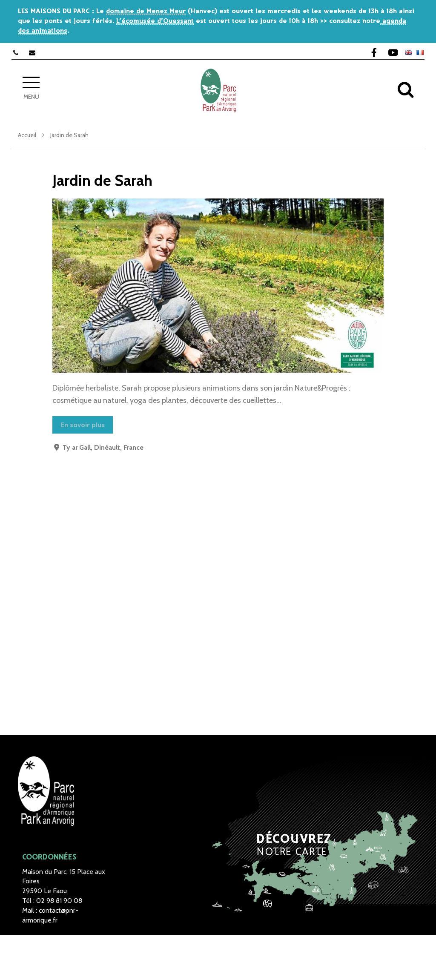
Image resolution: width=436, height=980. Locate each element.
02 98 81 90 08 (59, 901)
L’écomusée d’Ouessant (155, 21)
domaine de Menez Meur (146, 11)
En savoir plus (83, 425)
